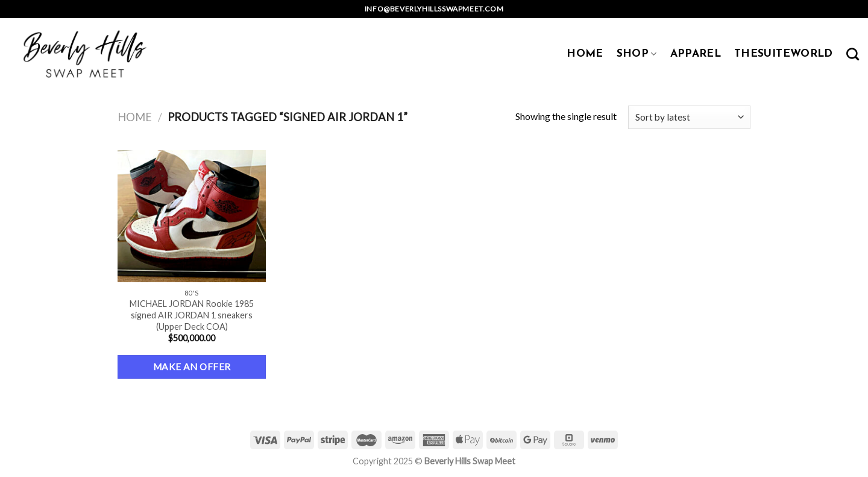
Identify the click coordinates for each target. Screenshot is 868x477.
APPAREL (696, 54)
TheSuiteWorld (784, 54)
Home (135, 117)
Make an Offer (192, 367)
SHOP (637, 54)
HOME (585, 54)
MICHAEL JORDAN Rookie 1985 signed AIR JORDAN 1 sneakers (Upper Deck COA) (192, 315)
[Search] (853, 54)
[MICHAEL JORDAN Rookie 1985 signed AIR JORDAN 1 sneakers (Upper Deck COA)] (192, 216)
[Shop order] (689, 117)
